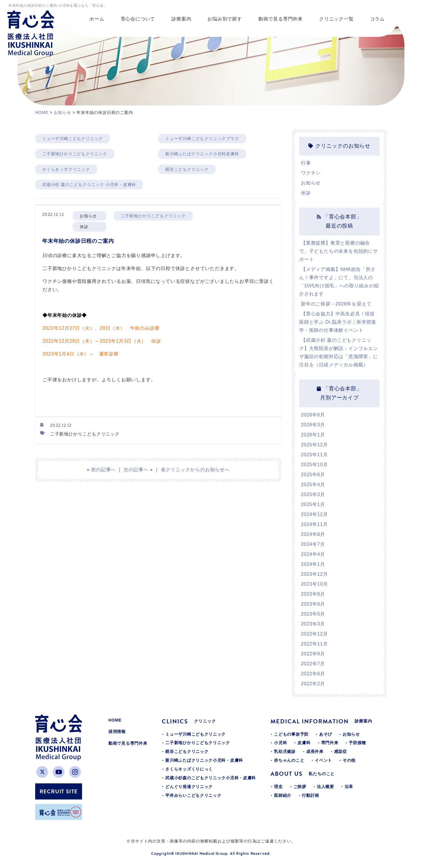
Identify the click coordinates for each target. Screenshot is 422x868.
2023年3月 (313, 624)
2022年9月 (313, 654)
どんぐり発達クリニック (189, 787)
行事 (306, 163)
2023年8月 (313, 604)
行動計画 (310, 795)
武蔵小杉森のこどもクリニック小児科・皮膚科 (211, 778)
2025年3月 (313, 494)
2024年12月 (314, 514)
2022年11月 (314, 644)
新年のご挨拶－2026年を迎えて (336, 304)
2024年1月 (313, 564)
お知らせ (311, 183)
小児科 (280, 743)
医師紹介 (283, 795)
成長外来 (315, 751)
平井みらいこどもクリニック (193, 795)
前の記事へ (103, 470)
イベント (323, 760)
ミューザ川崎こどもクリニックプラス (202, 139)
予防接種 (357, 743)
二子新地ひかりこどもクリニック (75, 154)
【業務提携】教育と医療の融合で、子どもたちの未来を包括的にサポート (339, 251)
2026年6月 (313, 415)
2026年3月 (313, 425)
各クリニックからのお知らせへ (195, 470)
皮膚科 (304, 743)
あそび (326, 734)
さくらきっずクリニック (66, 169)
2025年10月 (314, 465)
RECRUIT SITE (59, 791)
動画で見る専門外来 (128, 743)
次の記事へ (136, 470)
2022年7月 (313, 664)
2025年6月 (313, 475)
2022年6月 (313, 674)
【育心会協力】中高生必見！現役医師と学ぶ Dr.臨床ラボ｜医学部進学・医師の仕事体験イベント (338, 322)
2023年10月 (314, 584)
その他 (349, 760)
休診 (306, 193)
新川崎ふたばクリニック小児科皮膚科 (202, 154)
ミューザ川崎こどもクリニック (73, 139)
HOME (115, 720)
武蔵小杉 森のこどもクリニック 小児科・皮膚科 (89, 184)
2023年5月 (313, 614)
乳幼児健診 (285, 751)
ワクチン (311, 173)
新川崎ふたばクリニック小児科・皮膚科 (204, 760)
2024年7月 (313, 544)
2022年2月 (313, 684)
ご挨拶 (300, 787)
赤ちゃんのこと (289, 760)
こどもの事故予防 (291, 734)
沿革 (349, 787)
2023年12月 (314, 574)
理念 (278, 787)
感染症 (341, 751)
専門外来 (330, 743)
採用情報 (117, 732)
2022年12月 (314, 634)
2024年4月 (313, 554)
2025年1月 (313, 504)
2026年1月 (313, 435)
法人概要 (325, 787)
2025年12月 (314, 445)
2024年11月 (314, 524)
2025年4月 (313, 485)
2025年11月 (314, 455)
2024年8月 (313, 534)
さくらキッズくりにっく (189, 769)
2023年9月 (313, 594)
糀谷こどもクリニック (187, 169)
